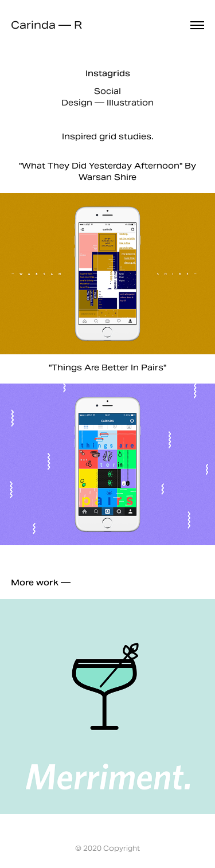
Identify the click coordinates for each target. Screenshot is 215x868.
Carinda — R (46, 25)
